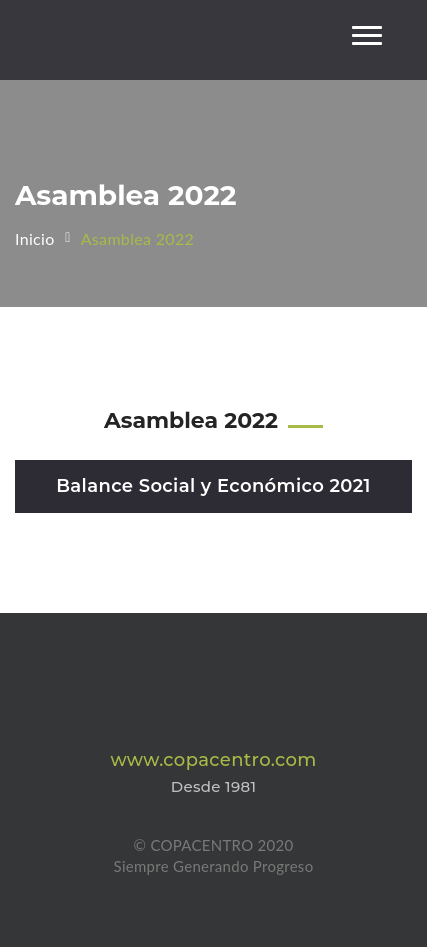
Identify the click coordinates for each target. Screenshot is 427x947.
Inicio (35, 238)
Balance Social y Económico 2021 (213, 486)
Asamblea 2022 (137, 238)
